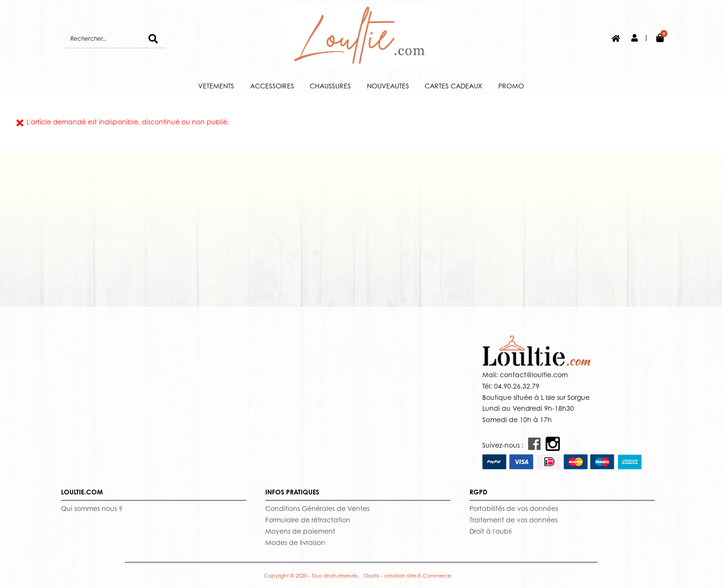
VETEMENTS (216, 86)
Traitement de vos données (513, 520)
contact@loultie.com (533, 375)
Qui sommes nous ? (92, 508)
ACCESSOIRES (272, 86)
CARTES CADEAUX (453, 86)
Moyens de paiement (300, 531)
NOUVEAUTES (388, 86)
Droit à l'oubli (491, 531)
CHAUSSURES (330, 86)
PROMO (511, 86)
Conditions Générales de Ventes (317, 508)
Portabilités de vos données (514, 508)
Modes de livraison (295, 542)
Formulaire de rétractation (308, 520)
